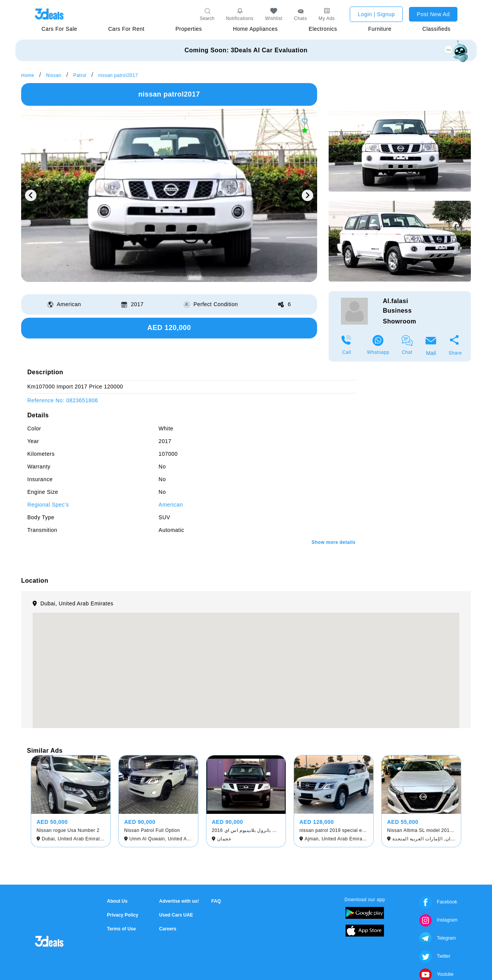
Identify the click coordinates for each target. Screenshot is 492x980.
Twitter (435, 956)
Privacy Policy (122, 915)
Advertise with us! (179, 901)
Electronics (323, 29)
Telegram (437, 938)
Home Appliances (255, 29)
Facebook (438, 902)
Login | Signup (376, 14)
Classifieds (436, 29)
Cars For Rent (126, 29)
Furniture (380, 29)
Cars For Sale (59, 29)
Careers (168, 929)
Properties (189, 29)
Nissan (54, 75)
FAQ (216, 901)
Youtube (436, 974)
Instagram (438, 920)
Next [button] (307, 195)
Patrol (80, 75)
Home (28, 75)
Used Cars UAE (176, 915)
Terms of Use (121, 929)
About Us (117, 901)
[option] (169, 195)
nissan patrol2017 (118, 75)
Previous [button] (31, 195)
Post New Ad (433, 14)
